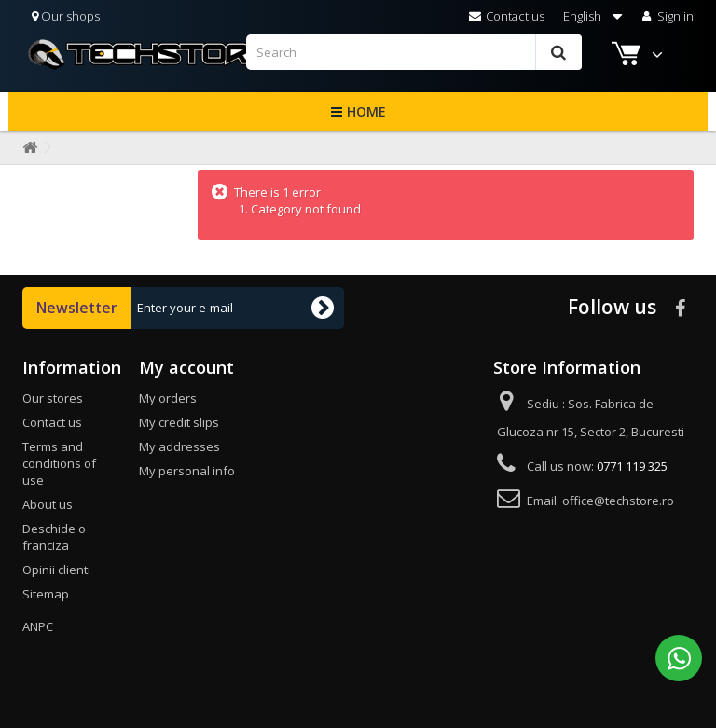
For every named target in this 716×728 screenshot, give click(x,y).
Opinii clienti (56, 570)
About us (48, 504)
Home (366, 111)
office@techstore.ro (618, 501)
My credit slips (179, 422)
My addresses (179, 446)
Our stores (53, 398)
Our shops (66, 16)
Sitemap (46, 594)
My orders (168, 398)
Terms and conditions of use (59, 463)
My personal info (187, 471)
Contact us (507, 16)
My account (186, 367)
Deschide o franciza (54, 537)
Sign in (666, 16)
